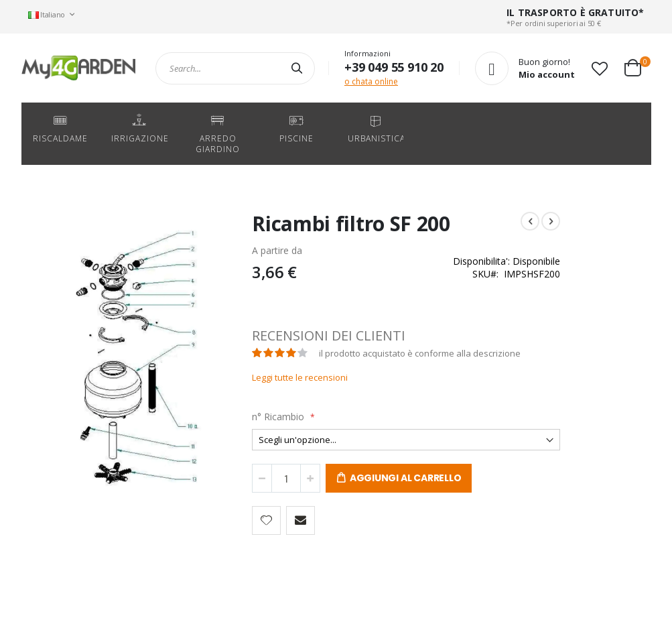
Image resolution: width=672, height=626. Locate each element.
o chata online (371, 81)
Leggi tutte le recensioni (271, 377)
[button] (600, 68)
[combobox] (235, 68)
